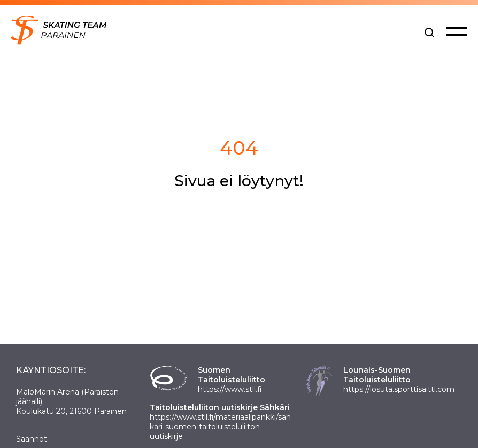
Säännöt (32, 439)
